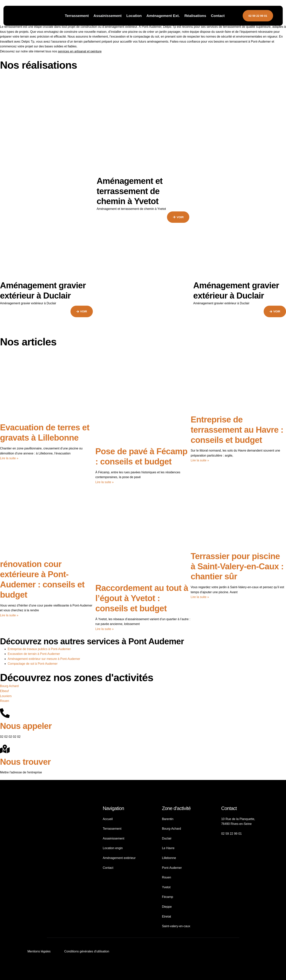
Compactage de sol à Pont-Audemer (33, 664)
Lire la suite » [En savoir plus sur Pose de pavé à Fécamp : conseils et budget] (104, 482)
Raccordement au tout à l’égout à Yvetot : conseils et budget (142, 598)
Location (134, 16)
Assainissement (107, 16)
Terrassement (77, 16)
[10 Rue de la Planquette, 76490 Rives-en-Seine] (241, 870)
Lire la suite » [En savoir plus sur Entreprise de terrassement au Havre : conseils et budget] (200, 460)
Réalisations (195, 16)
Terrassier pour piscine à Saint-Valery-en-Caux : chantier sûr (237, 566)
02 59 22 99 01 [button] (258, 16)
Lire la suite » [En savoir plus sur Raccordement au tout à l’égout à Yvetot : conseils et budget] (104, 629)
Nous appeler (26, 726)
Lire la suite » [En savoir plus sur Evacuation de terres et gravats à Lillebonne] (9, 458)
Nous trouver (25, 762)
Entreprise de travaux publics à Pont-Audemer (39, 649)
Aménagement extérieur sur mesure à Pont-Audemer (44, 659)
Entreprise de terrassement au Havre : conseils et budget (237, 430)
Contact (218, 16)
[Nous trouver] (5, 749)
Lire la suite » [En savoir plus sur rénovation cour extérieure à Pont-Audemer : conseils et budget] (9, 615)
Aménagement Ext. (163, 16)
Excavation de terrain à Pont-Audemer (34, 654)
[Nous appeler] (5, 713)
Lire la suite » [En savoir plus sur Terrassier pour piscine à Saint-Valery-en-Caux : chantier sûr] (200, 597)
